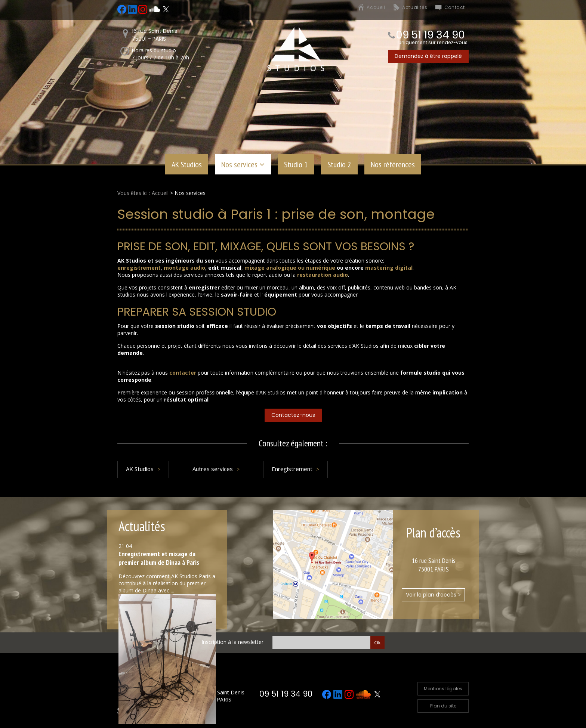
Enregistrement (292, 469)
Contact (455, 7)
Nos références (393, 164)
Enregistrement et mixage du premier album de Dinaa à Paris (159, 558)
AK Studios (187, 164)
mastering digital (389, 268)
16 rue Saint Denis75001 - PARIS (155, 35)
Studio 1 (296, 164)
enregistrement (139, 268)
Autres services (213, 469)
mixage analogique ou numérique (290, 268)
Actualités (415, 7)
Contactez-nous (293, 415)
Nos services (239, 164)
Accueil (376, 7)
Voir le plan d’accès (433, 595)
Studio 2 (339, 164)
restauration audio (323, 275)
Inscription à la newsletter (232, 642)
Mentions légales (443, 689)
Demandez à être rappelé (428, 56)
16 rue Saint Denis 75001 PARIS (222, 696)
